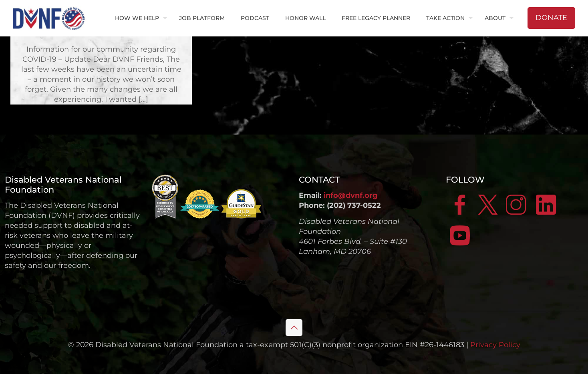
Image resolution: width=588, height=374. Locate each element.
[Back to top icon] (294, 328)
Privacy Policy (495, 345)
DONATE (551, 18)
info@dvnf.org (351, 195)
